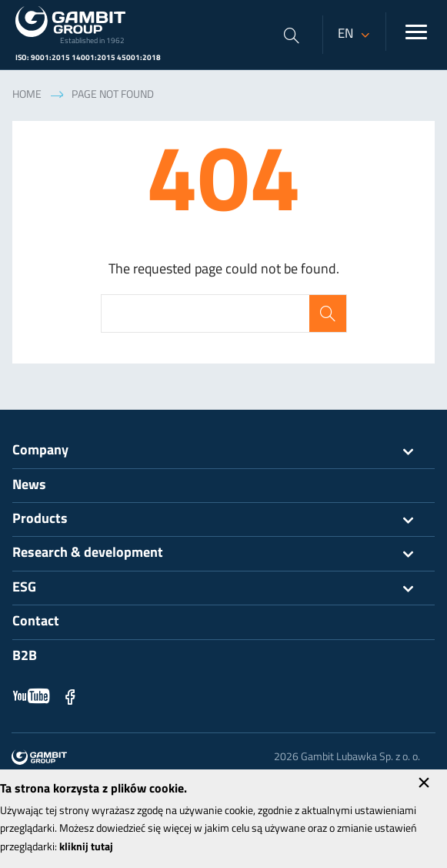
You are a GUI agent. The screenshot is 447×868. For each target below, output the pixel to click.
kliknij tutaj (86, 848)
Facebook (70, 696)
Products (223, 520)
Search (328, 313)
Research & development (223, 554)
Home (27, 95)
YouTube (32, 696)
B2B (25, 657)
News (29, 486)
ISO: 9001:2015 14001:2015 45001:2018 (88, 58)
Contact (36, 622)
